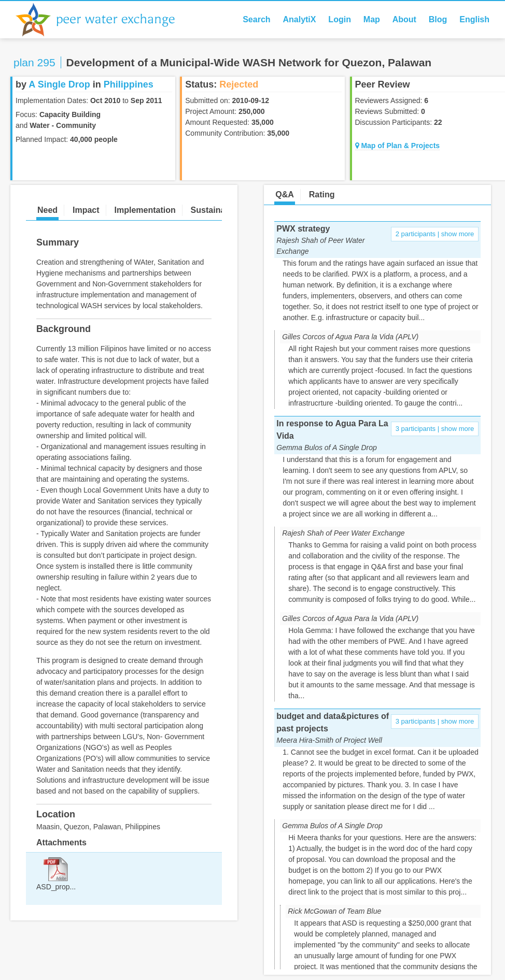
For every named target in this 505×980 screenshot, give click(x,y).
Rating (322, 194)
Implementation (145, 210)
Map (372, 19)
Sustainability (218, 210)
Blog (438, 19)
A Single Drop (59, 84)
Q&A (285, 194)
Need (47, 210)
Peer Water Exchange (104, 20)
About (404, 19)
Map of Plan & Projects (398, 146)
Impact (86, 210)
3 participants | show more (435, 429)
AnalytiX (299, 19)
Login (340, 19)
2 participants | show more (435, 234)
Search (256, 19)
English (474, 19)
